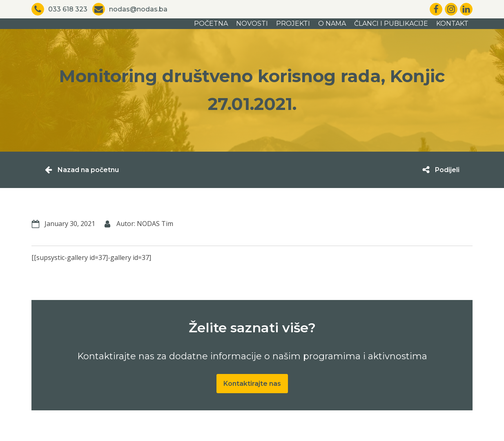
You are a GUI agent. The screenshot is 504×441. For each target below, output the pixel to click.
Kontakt (452, 24)
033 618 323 (68, 9)
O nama (332, 24)
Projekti (293, 24)
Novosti (252, 24)
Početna (211, 24)
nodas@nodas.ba (138, 9)
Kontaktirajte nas (252, 384)
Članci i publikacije (391, 24)
